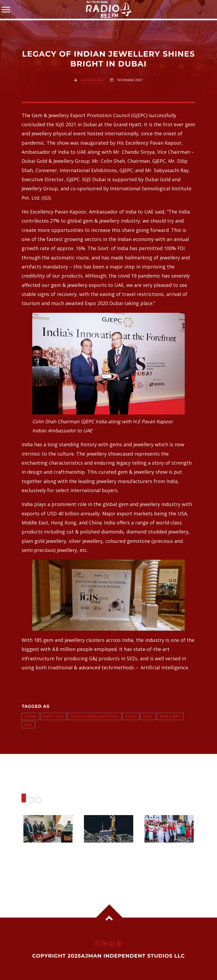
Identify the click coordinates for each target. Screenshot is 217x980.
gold (131, 716)
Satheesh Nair (93, 80)
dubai (31, 716)
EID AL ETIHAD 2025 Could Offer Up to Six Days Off (168, 856)
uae (28, 725)
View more (48, 829)
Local (108, 34)
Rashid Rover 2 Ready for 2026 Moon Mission (103, 856)
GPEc (148, 716)
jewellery (170, 716)
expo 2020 (54, 716)
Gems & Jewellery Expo (95, 716)
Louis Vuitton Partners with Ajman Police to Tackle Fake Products (44, 862)
